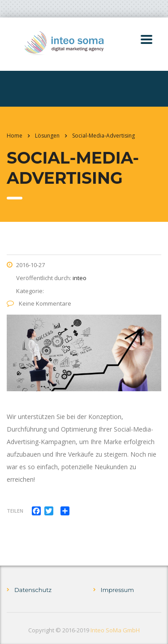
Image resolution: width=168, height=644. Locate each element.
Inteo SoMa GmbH (115, 630)
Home (15, 136)
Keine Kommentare (39, 303)
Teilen (15, 511)
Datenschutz (33, 590)
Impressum (118, 590)
